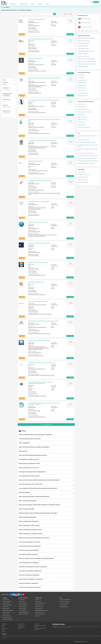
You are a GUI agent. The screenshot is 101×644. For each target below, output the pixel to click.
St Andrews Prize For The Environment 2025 (38, 263)
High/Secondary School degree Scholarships (86, 38)
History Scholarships (82, 125)
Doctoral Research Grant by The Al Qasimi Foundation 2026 (42, 363)
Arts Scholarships (6, 600)
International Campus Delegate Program (40, 626)
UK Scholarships (81, 78)
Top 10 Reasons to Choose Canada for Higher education (88, 161)
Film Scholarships (81, 114)
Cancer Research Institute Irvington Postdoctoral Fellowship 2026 (43, 100)
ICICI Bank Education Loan (40, 614)
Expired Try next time (71, 203)
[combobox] (9, 84)
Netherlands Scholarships (83, 96)
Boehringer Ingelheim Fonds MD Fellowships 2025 (40, 181)
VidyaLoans (37, 616)
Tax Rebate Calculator (64, 605)
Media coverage (21, 627)
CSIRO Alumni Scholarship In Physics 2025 (38, 222)
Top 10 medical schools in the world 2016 (85, 153)
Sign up (96, 2)
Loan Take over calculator (64, 603)
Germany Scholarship (23, 603)
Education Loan (24, 4)
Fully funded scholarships (83, 177)
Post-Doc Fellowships (7, 616)
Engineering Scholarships (7, 605)
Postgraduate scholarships (8, 620)
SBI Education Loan (39, 601)
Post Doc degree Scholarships (83, 56)
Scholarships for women (7, 618)
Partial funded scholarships (83, 180)
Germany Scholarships (82, 80)
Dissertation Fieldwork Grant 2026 (36, 282)
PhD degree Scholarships (82, 54)
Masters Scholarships (7, 612)
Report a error (37, 630)
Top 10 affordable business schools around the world (88, 156)
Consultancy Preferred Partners (40, 628)
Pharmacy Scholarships (82, 117)
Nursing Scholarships (82, 107)
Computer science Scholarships (84, 127)
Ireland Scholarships (82, 88)
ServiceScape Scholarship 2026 (36, 58)
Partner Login (37, 624)
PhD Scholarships (6, 614)
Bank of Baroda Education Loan (41, 603)
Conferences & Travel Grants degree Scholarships (87, 61)
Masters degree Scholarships (83, 43)
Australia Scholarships (82, 83)
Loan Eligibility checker (64, 607)
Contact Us (41, 4)
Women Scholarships (82, 172)
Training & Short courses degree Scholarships (86, 59)
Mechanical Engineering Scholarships (85, 112)
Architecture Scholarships (7, 601)
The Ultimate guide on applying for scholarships (87, 143)
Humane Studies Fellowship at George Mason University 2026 (42, 140)
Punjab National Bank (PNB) (85, 27)
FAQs (3, 630)
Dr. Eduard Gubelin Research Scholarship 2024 (39, 201)
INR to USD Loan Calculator (64, 601)
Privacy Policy (21, 626)
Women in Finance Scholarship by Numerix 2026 (39, 243)
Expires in (71, 21)
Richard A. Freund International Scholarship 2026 (39, 341)
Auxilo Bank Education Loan (40, 612)
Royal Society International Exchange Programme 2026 (41, 39)
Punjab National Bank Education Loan (42, 610)
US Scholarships (22, 600)
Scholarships (14, 4)
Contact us (4, 632)
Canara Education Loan (39, 607)
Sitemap (20, 629)
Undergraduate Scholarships (8, 610)
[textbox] (9, 90)
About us (4, 626)
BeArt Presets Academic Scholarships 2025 (38, 302)
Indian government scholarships (84, 175)
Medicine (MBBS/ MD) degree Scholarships (86, 51)
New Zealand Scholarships (83, 93)
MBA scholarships (6, 609)
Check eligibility (70, 34)
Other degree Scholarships (83, 67)
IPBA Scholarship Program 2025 (36, 161)
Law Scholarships (81, 122)
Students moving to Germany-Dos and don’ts (86, 163)
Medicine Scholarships (82, 120)
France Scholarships (82, 91)
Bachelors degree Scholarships (84, 41)
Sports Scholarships (82, 104)
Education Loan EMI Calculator (65, 600)
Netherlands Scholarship (23, 614)
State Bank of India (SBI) (84, 19)
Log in (91, 2)
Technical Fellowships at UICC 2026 (36, 19)
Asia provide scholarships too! (83, 140)
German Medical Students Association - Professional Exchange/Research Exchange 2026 (40, 383)
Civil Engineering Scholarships (83, 109)
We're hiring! (4, 624)
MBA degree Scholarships (83, 46)
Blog (33, 4)
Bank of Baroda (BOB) (84, 23)
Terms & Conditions (22, 624)
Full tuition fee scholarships (83, 182)
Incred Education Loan (39, 609)
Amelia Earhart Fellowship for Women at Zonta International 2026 (43, 321)
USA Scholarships (81, 75)
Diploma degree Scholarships (83, 49)
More (48, 4)
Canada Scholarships (82, 85)
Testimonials (4, 629)
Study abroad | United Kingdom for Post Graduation (87, 158)
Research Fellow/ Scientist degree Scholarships (87, 64)
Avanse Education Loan (39, 605)
